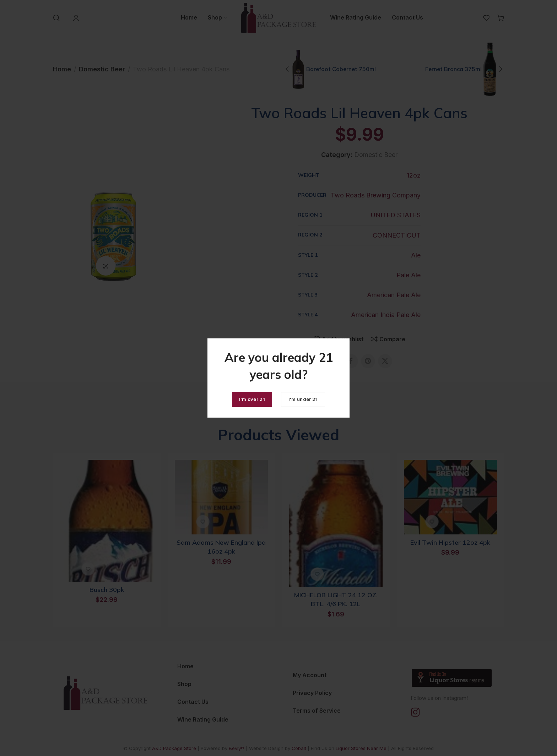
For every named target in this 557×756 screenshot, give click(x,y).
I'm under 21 (303, 399)
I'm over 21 (252, 399)
